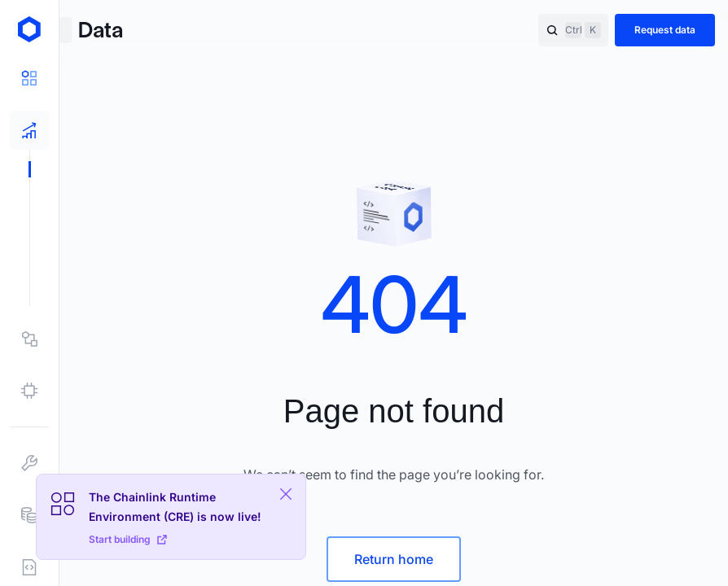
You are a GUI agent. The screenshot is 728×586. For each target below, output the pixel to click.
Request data (665, 30)
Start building (128, 539)
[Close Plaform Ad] (286, 494)
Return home (394, 559)
